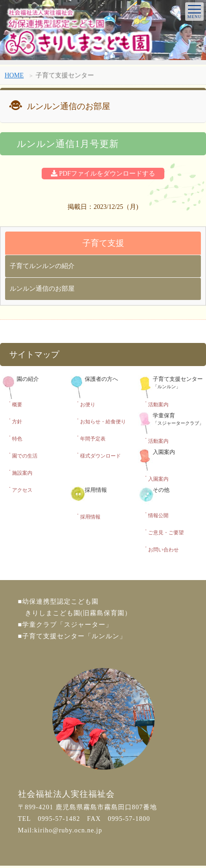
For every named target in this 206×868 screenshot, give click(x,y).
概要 (17, 404)
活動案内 (158, 404)
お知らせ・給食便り (103, 422)
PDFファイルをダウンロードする (103, 174)
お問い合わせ (163, 550)
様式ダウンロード (100, 456)
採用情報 (90, 517)
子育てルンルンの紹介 (42, 266)
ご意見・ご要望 (166, 532)
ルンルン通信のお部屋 (42, 289)
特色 (17, 439)
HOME (14, 76)
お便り (88, 404)
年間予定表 (93, 439)
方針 (17, 422)
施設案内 (22, 473)
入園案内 (158, 479)
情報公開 (158, 515)
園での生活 (25, 456)
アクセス (22, 490)
